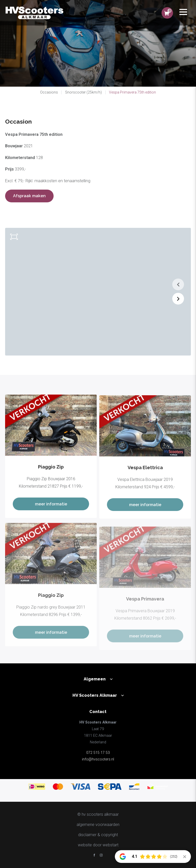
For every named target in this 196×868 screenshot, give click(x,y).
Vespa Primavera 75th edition (132, 92)
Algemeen (95, 679)
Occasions (49, 92)
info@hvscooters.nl (98, 759)
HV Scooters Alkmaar (95, 695)
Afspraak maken (29, 196)
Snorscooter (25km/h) (83, 92)
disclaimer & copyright (98, 835)
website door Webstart (98, 845)
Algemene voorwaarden (98, 825)
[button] (178, 284)
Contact (98, 712)
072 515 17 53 (98, 753)
